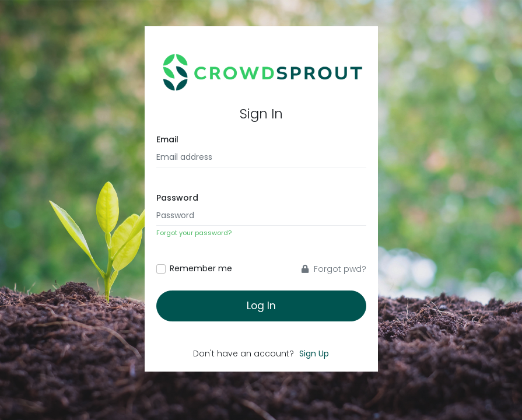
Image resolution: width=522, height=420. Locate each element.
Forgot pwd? (334, 269)
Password (177, 198)
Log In (261, 306)
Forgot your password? (194, 233)
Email (167, 139)
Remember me (201, 268)
